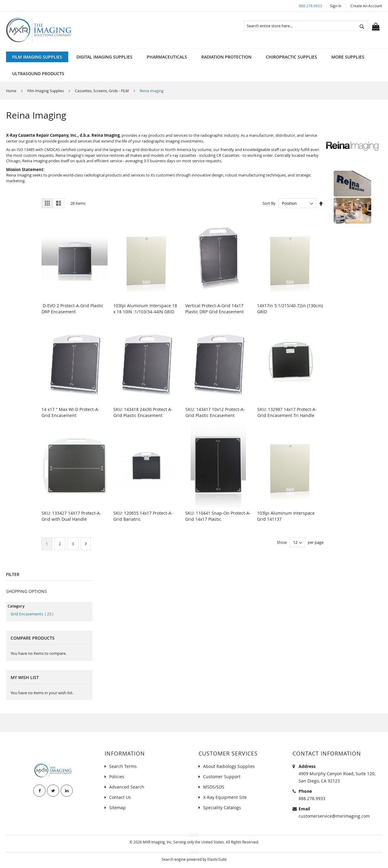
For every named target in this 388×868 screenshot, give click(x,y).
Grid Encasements (32, 614)
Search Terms (123, 766)
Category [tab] (16, 606)
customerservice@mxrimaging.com (334, 816)
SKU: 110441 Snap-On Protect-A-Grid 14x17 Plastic (218, 516)
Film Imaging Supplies (46, 91)
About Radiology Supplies (229, 766)
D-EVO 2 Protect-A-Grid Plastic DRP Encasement (72, 309)
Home (12, 91)
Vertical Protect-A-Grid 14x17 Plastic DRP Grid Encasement (214, 309)
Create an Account (366, 6)
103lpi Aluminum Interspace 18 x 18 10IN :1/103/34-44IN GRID (145, 309)
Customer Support (222, 777)
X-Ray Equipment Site (225, 797)
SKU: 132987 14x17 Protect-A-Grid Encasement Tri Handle (287, 412)
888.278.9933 (310, 6)
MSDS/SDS (214, 787)
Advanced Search (127, 787)
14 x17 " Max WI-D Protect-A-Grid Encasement (70, 412)
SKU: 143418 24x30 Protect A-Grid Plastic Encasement (143, 412)
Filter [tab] (13, 574)
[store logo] (39, 30)
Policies (117, 777)
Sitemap (117, 807)
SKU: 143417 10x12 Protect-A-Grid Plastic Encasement (215, 412)
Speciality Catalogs (222, 807)
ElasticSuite (217, 859)
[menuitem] (37, 57)
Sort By (269, 203)
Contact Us (120, 797)
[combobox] (306, 26)
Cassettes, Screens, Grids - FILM (102, 91)
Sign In (336, 6)
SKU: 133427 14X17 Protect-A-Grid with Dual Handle (71, 516)
